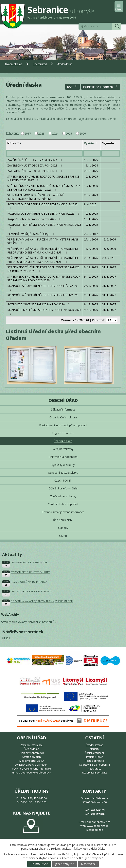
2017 (28, 133)
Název (13, 143)
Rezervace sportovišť (94, 773)
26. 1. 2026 (91, 295)
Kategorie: (12, 133)
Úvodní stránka (14, 64)
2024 (55, 133)
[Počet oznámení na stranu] (112, 320)
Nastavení (88, 864)
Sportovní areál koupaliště (95, 765)
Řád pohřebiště (63, 520)
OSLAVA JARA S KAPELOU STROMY (31, 592)
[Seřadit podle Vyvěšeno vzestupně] (86, 146)
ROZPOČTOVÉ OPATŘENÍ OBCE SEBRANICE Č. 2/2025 (42, 206)
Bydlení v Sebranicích (31, 753)
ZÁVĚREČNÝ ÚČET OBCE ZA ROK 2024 (35, 160)
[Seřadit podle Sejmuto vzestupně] (104, 146)
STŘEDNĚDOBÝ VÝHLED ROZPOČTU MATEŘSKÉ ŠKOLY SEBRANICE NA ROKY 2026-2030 (44, 278)
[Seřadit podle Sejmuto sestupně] (104, 147)
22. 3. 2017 (91, 234)
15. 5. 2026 (109, 249)
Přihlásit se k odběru (101, 87)
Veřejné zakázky (63, 449)
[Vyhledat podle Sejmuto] (110, 153)
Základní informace (63, 409)
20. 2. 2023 (91, 195)
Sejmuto (109, 143)
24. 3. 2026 (91, 286)
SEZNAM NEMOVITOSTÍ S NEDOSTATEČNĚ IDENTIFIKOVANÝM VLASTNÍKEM (36, 197)
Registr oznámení (63, 433)
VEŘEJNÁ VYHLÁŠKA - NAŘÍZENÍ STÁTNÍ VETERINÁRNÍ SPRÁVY (43, 241)
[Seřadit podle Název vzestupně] (21, 142)
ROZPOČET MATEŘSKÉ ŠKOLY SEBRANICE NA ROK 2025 (44, 226)
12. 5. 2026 (109, 239)
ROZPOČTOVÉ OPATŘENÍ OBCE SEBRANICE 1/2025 (44, 214)
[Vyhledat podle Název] (44, 153)
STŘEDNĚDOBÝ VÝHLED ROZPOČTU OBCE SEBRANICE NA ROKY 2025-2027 (43, 178)
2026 (83, 133)
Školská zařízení (94, 753)
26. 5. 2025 (91, 171)
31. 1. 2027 (109, 267)
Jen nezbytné (65, 864)
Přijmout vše (39, 864)
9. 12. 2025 (91, 267)
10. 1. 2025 (91, 176)
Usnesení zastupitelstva (63, 473)
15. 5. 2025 (91, 160)
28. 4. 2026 (91, 258)
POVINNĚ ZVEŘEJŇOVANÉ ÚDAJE (32, 234)
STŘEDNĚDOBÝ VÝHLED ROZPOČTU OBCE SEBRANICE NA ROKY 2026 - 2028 (43, 269)
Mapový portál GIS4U (32, 761)
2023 (41, 133)
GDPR (63, 536)
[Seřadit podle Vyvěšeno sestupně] (86, 147)
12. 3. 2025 (91, 214)
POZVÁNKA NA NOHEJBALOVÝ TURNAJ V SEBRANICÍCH (42, 601)
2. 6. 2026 (108, 258)
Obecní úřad (40, 64)
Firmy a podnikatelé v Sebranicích (32, 773)
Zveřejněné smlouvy (63, 496)
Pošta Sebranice (94, 761)
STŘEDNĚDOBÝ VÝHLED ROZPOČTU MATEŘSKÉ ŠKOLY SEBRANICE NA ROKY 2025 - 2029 (44, 188)
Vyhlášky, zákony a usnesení (31, 765)
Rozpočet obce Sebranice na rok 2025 (35, 219)
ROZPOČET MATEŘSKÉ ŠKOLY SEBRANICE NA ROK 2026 (44, 312)
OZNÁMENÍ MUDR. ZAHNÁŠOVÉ (29, 563)
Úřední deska (63, 441)
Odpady (63, 528)
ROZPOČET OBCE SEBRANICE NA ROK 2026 (39, 304)
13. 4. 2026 (91, 249)
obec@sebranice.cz (99, 822)
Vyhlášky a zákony (63, 465)
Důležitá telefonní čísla (63, 488)
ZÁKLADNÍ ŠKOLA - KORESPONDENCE (35, 171)
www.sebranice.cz (98, 826)
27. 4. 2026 (91, 239)
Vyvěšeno (91, 143)
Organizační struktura (63, 417)
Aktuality (94, 749)
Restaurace (95, 769)
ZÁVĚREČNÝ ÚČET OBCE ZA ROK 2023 (35, 165)
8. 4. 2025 (90, 204)
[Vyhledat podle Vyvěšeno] (92, 153)
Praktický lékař (94, 757)
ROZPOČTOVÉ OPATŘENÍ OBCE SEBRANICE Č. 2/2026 (42, 288)
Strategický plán (32, 757)
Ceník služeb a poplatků (63, 504)
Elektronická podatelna (63, 457)
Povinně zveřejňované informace (63, 512)
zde (101, 830)
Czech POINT (63, 480)
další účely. (98, 849)
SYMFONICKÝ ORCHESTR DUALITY (30, 572)
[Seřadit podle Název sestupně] (21, 144)
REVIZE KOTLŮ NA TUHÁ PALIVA (29, 582)
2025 (69, 133)
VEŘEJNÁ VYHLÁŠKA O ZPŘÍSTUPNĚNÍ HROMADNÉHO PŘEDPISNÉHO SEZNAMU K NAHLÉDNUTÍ (43, 251)
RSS (72, 87)
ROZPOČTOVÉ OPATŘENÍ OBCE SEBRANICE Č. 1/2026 (42, 297)
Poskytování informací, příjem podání (63, 425)
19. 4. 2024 (91, 165)
